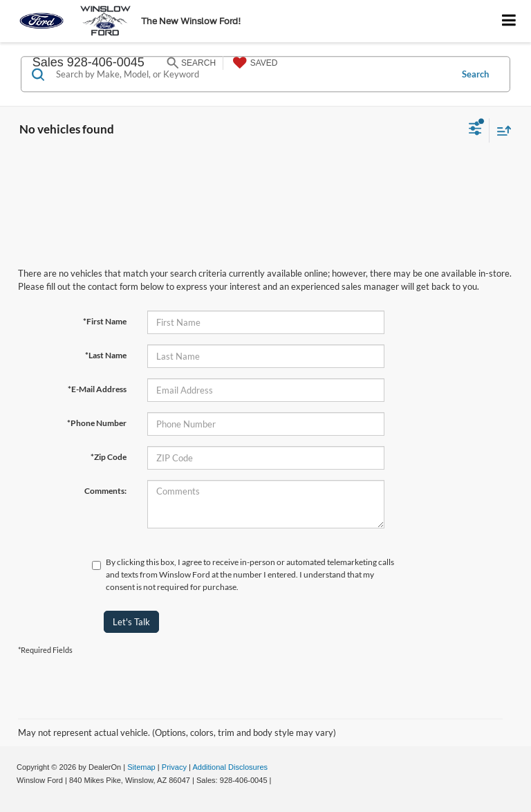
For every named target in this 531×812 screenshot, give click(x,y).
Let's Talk (131, 622)
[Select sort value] (501, 130)
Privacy (174, 767)
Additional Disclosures (230, 767)
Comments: (105, 491)
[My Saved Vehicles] (254, 63)
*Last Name (106, 355)
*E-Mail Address (97, 389)
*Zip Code (109, 457)
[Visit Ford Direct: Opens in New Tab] (278, 780)
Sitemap (141, 767)
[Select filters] (475, 130)
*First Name (105, 321)
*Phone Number (97, 423)
